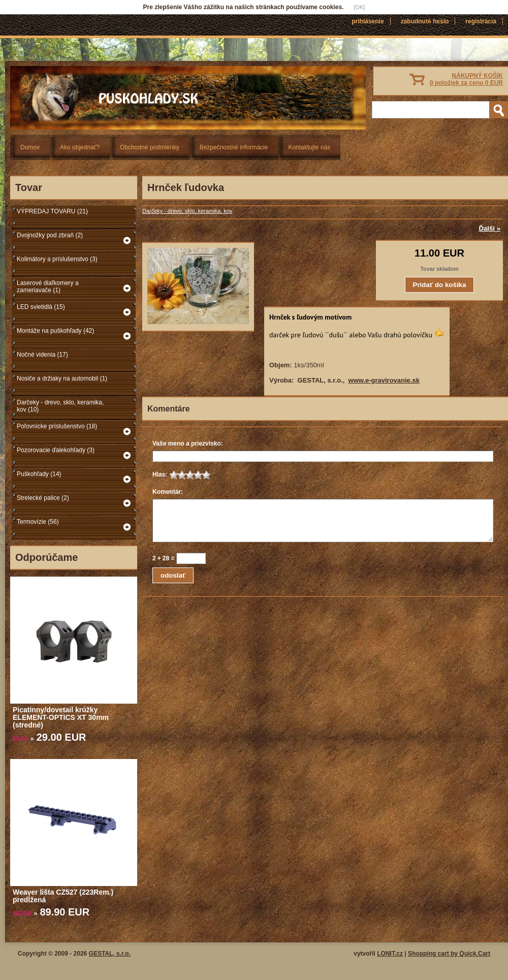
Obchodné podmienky (150, 147)
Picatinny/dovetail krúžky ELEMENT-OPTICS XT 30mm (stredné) (61, 717)
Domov (30, 147)
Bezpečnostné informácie (234, 147)
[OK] (359, 7)
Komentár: (168, 492)
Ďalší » (489, 228)
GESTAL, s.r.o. (110, 954)
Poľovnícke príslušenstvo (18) (57, 426)
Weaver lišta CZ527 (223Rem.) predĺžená (63, 896)
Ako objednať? (80, 147)
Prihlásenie (368, 21)
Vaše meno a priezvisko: (188, 444)
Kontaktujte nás (309, 147)
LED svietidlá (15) (41, 307)
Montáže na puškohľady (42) (55, 331)
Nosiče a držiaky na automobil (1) (62, 378)
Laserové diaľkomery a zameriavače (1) (48, 287)
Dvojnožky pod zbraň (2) (50, 235)
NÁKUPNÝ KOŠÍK (466, 79)
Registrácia (481, 21)
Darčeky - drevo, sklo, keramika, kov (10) (60, 406)
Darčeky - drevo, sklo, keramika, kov (187, 211)
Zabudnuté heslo (425, 21)
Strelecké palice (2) (43, 498)
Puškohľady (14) (39, 474)
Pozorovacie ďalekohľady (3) (56, 450)
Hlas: (160, 475)
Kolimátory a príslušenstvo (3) (57, 259)
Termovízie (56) (38, 522)
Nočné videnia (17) (42, 355)
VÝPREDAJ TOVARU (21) (52, 211)
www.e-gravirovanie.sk (384, 380)
